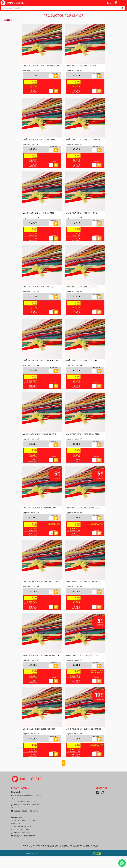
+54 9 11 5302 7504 (22, 805)
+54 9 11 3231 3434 (22, 833)
